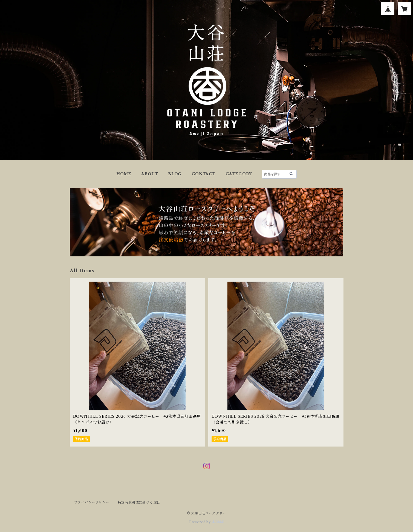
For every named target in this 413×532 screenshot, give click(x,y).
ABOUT (150, 174)
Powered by (206, 522)
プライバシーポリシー (92, 502)
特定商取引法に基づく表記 (139, 502)
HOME (124, 174)
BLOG (175, 174)
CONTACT (204, 174)
